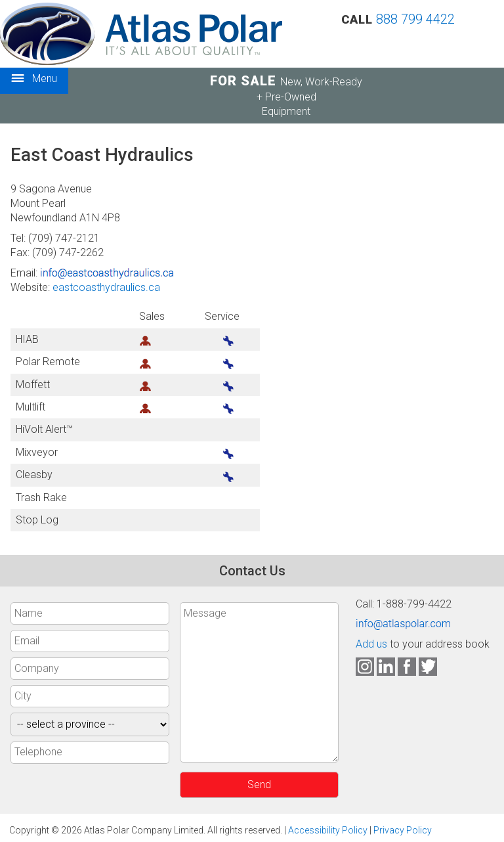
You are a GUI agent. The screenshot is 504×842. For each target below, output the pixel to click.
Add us (371, 644)
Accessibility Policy (328, 830)
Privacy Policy (403, 830)
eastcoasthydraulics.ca (106, 287)
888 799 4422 (415, 19)
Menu (34, 79)
